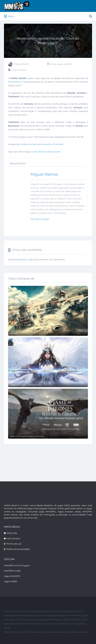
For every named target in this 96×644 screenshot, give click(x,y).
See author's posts (40, 219)
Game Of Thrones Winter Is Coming (27, 436)
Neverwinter (14, 82)
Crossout (14, 333)
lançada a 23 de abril (53, 144)
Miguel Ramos (22, 64)
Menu (9, 16)
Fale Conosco (13, 538)
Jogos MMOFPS (12, 576)
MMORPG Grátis (12, 571)
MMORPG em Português (17, 565)
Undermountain (29, 144)
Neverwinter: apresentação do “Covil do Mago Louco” (48, 41)
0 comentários (19, 70)
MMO (57, 213)
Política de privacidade (18, 549)
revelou (30, 78)
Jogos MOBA (11, 581)
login (31, 259)
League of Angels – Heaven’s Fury (26, 385)
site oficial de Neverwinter (47, 152)
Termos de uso (14, 544)
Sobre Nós (12, 533)
